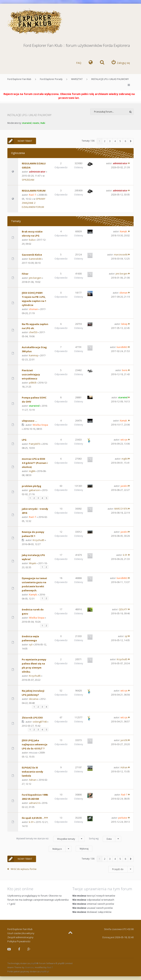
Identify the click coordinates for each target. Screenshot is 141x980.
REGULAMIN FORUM (34, 191)
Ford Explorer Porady (51, 79)
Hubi (43, 123)
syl (31, 644)
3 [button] (110, 141)
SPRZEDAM (28, 180)
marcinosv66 (121, 255)
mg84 (32, 471)
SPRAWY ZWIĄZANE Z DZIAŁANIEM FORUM (34, 203)
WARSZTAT (77, 79)
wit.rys (124, 440)
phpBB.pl (45, 971)
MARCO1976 (121, 509)
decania (34, 699)
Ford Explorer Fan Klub (19, 79)
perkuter (123, 818)
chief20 (33, 332)
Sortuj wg (105, 839)
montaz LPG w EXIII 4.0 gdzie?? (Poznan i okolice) (35, 463)
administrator (37, 172)
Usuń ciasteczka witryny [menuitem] (21, 933)
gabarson (34, 490)
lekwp (124, 324)
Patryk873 (35, 444)
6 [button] (125, 141)
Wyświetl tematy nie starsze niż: (50, 839)
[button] (131, 141)
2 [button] (105, 141)
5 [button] (120, 141)
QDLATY (123, 609)
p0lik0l (33, 383)
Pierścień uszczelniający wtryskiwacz (31, 374)
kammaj (33, 355)
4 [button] (115, 141)
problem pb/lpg (32, 486)
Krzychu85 (39, 540)
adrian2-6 (34, 803)
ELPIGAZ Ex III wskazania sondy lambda (32, 772)
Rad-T (33, 195)
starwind (27, 123)
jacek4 (124, 486)
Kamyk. (124, 231)
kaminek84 (35, 259)
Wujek (33, 563)
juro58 (124, 740)
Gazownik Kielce (32, 255)
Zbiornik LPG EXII (32, 718)
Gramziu (29, 967)
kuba (32, 240)
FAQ (79, 63)
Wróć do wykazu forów (24, 869)
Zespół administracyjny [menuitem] (20, 937)
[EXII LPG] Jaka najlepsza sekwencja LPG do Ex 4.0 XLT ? (35, 744)
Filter (25, 274)
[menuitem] (91, 63)
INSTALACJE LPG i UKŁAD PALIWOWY (110, 79)
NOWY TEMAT (20, 141)
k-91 (125, 555)
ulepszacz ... (29, 421)
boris (125, 370)
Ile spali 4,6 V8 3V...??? (35, 818)
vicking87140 (40, 722)
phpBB (34, 963)
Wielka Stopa (40, 425)
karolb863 (122, 347)
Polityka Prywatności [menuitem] (19, 941)
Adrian (33, 780)
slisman (33, 309)
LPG (24, 440)
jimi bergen (35, 278)
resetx (36, 123)
